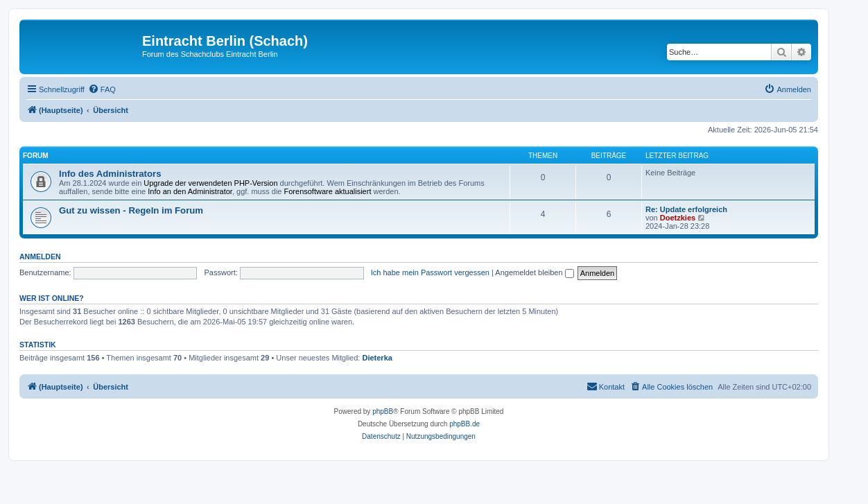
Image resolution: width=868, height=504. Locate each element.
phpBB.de (465, 424)
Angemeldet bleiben (534, 272)
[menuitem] (102, 89)
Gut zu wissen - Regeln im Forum (131, 210)
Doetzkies (678, 218)
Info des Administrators (110, 174)
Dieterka (377, 358)
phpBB (383, 411)
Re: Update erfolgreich (686, 209)
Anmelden (40, 257)
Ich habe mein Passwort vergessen (430, 272)
